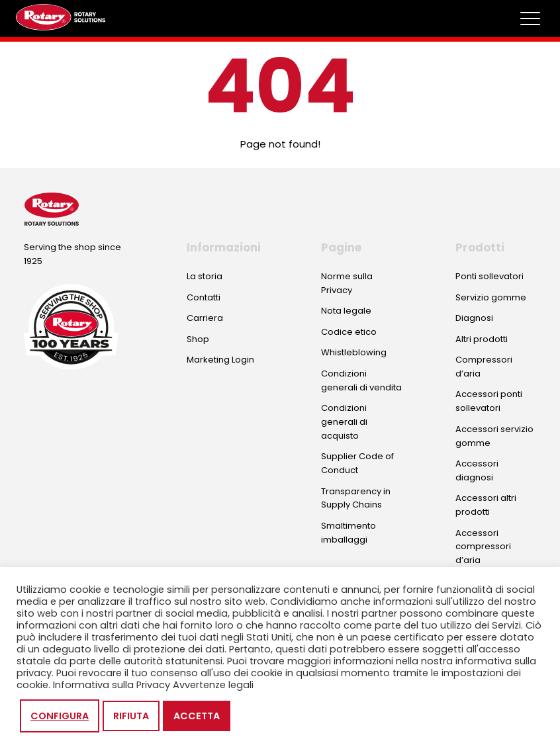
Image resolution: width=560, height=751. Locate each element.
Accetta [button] (197, 716)
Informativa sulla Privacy (112, 685)
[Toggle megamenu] (530, 19)
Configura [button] (60, 716)
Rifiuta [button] (131, 716)
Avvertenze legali (213, 685)
